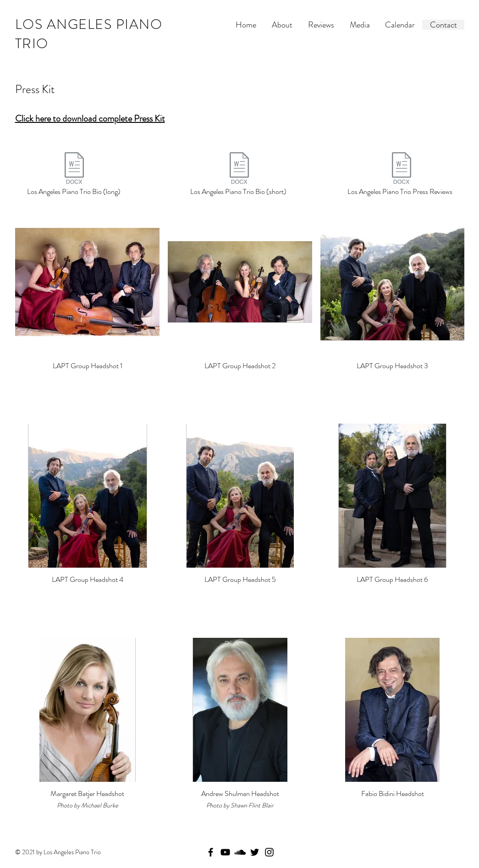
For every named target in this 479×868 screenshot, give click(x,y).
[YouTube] (225, 852)
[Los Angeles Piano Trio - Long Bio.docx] (74, 169)
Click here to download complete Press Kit (90, 119)
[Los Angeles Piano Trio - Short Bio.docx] (239, 169)
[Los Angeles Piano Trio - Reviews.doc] (402, 169)
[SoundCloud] (240, 852)
